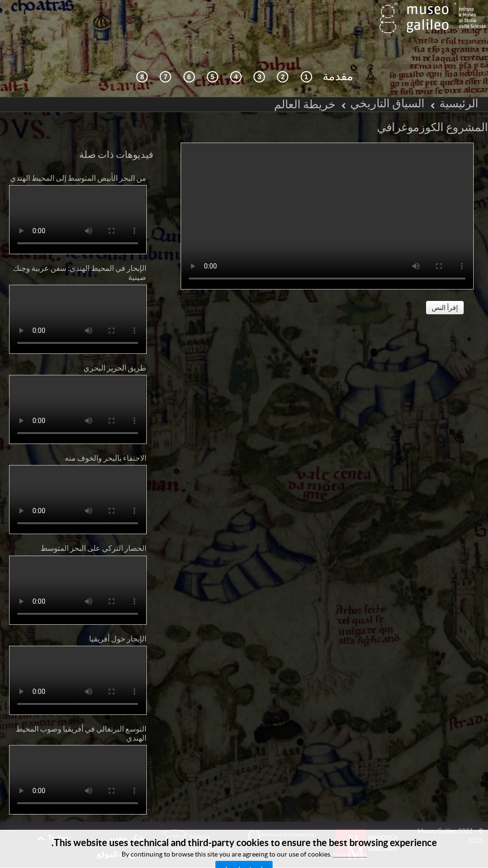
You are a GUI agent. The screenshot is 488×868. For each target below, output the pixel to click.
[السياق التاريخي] (306, 56)
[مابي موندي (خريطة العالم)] (213, 56)
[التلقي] (236, 56)
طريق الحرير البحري (115, 346)
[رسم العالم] (189, 56)
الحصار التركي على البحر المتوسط (93, 527)
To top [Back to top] (52, 816)
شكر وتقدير (126, 816)
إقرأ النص (445, 286)
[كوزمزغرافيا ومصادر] (259, 56)
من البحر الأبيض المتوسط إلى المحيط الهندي (78, 156)
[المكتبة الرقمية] (142, 56)
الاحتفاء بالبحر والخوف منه (106, 436)
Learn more (350, 854)
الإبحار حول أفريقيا (118, 617)
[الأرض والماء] (165, 56)
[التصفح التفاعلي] (283, 56)
